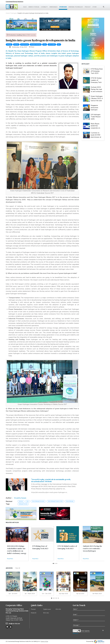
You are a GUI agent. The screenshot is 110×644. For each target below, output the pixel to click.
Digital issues (47, 609)
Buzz (25, 7)
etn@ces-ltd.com (14, 624)
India (28, 501)
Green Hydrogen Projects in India (55, 501)
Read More (10, 559)
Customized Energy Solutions (14, 2)
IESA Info (58, 609)
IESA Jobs (46, 613)
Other (94, 7)
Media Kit (34, 613)
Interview (16, 44)
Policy (45, 44)
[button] (53, 563)
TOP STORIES (52, 44)
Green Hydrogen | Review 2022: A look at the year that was (97, 98)
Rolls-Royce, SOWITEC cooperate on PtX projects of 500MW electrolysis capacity (96, 126)
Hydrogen (63, 7)
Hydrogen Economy (23, 504)
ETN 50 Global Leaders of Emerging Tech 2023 (96, 80)
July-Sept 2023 (63, 594)
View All (18, 568)
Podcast (88, 7)
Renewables (54, 7)
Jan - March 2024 (30, 594)
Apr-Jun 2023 (80, 594)
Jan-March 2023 (97, 594)
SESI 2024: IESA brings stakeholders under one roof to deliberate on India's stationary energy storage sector (17, 551)
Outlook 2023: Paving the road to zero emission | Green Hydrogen (96, 89)
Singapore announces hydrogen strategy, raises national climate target (96, 107)
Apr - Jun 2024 (13, 594)
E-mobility (44, 7)
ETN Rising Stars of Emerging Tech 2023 (97, 71)
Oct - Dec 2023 (47, 594)
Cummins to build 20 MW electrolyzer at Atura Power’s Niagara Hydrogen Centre (96, 135)
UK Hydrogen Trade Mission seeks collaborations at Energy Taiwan (97, 117)
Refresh (75, 633)
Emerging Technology (76, 7)
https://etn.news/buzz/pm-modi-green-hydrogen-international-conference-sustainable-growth (50, 492)
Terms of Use (44, 641)
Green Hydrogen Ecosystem (38, 501)
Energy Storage (34, 7)
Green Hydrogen (70, 501)
